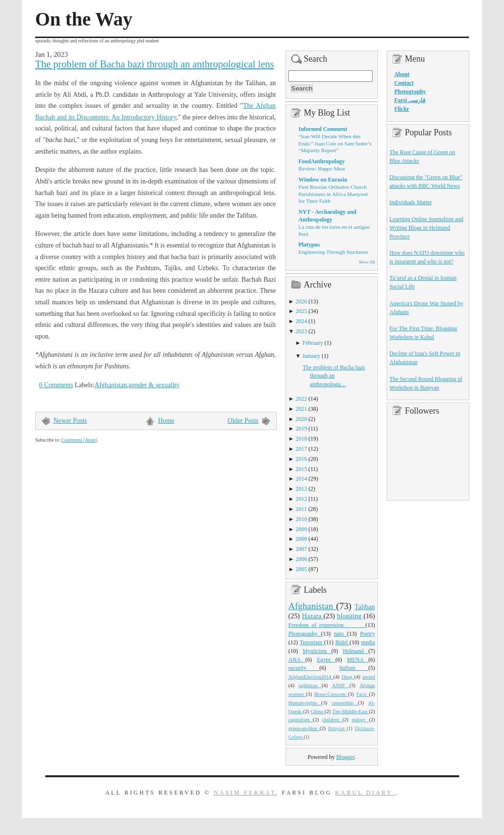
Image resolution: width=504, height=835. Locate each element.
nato (341, 634)
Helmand (355, 651)
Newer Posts (70, 421)
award (369, 677)
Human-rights (305, 703)
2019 (301, 429)
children (332, 719)
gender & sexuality (154, 385)
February (313, 343)
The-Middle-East (350, 711)
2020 (301, 419)
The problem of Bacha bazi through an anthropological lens (155, 64)
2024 (301, 321)
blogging (350, 616)
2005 (301, 569)
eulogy (361, 719)
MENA (358, 660)
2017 (301, 449)
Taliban (365, 607)
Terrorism (312, 642)
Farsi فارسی (410, 100)
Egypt (326, 660)
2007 (301, 549)
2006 (301, 559)
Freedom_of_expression (327, 625)
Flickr (402, 109)
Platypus (309, 245)
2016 (301, 459)
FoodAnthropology (322, 161)
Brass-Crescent (331, 694)
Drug (348, 677)
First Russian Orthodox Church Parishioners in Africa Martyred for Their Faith (333, 194)
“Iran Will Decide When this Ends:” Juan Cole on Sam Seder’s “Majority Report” (335, 143)
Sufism (354, 668)
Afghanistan (111, 385)
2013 (301, 489)
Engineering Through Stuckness (333, 252)
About (402, 74)
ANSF (341, 685)
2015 (301, 469)
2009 (301, 529)
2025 (301, 311)
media (368, 642)
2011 (301, 509)
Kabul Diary (365, 793)
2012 (301, 499)
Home (166, 421)
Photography (305, 634)
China (317, 711)
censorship (345, 703)
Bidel (343, 642)
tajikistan (310, 685)
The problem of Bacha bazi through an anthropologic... (334, 376)
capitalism (301, 719)
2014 (301, 479)
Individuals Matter (411, 202)
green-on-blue (304, 728)
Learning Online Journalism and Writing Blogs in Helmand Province (426, 228)
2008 (301, 539)
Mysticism (317, 651)
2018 (301, 439)
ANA (297, 660)
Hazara (313, 616)
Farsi (362, 694)
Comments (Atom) (79, 440)
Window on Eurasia (323, 180)
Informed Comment (323, 129)
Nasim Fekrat (245, 793)
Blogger (345, 757)
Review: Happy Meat (322, 169)
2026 (301, 301)
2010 (301, 519)
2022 (301, 399)
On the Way (84, 19)
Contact (404, 83)
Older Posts (243, 421)
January (311, 356)
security (304, 668)
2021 (301, 409)
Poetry (368, 634)
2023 (301, 331)
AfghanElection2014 (311, 677)
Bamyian (338, 729)
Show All (367, 262)
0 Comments (56, 385)
